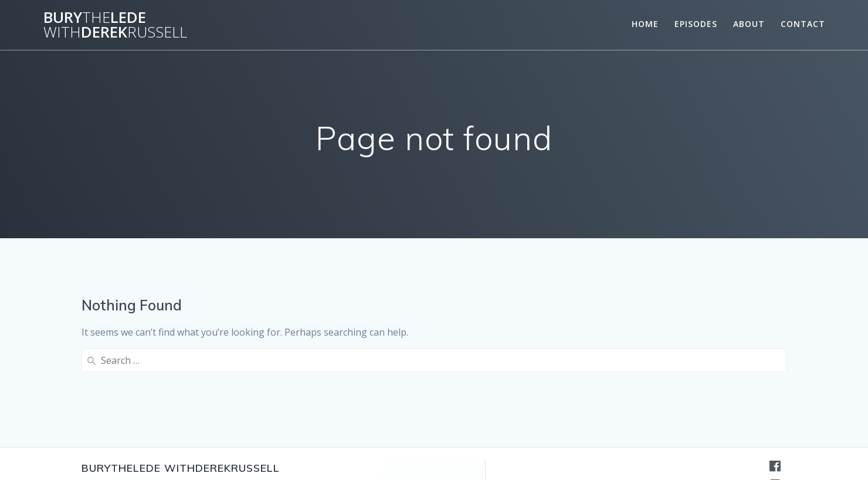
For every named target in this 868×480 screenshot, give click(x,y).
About (749, 24)
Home (645, 24)
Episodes (696, 24)
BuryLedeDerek (115, 25)
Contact (803, 24)
